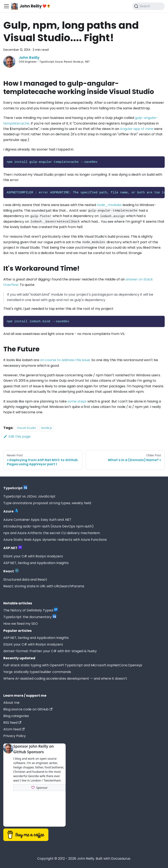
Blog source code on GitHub (28, 709)
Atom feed (14, 729)
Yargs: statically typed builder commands (37, 672)
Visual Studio (26, 428)
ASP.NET (13, 548)
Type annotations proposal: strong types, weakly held (47, 503)
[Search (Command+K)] (149, 6)
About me (11, 703)
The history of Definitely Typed (31, 610)
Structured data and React (25, 580)
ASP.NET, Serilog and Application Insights (36, 563)
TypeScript (15, 488)
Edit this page (17, 436)
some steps (77, 401)
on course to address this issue (65, 360)
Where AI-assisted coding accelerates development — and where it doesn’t (65, 678)
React (11, 571)
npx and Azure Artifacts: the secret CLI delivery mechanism (52, 533)
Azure (11, 511)
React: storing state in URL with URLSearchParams (44, 586)
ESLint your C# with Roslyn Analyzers (33, 556)
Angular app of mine (137, 129)
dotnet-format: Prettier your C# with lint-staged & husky (50, 651)
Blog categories (16, 716)
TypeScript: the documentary (30, 617)
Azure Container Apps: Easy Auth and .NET (37, 520)
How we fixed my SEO (21, 624)
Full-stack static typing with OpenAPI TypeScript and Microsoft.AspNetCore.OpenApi (73, 665)
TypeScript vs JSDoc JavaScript (29, 496)
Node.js (47, 428)
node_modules (109, 205)
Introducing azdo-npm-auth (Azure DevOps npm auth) (48, 526)
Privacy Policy (15, 736)
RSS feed (12, 723)
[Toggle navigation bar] (6, 6)
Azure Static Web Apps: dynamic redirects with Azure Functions (55, 540)
